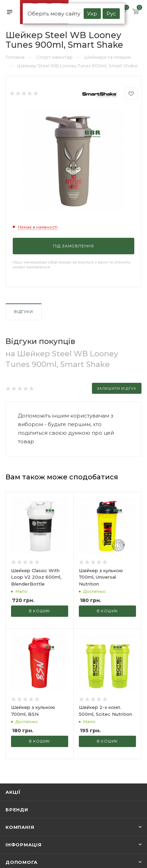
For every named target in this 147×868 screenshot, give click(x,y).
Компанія (20, 827)
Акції (13, 792)
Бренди (17, 810)
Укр (92, 14)
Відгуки (24, 312)
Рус (111, 14)
